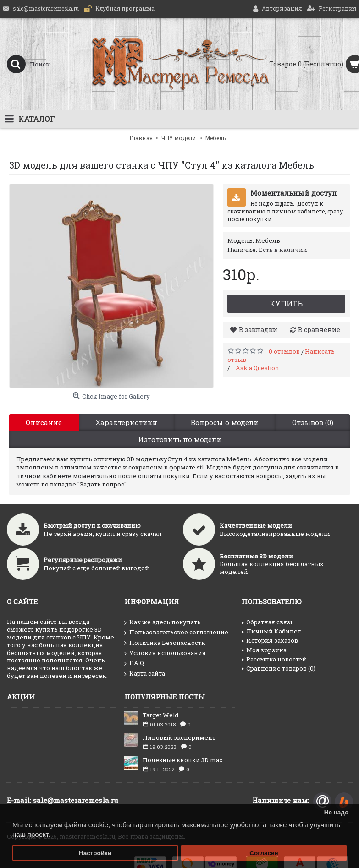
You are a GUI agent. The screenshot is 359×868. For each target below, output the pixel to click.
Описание (44, 422)
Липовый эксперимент (179, 737)
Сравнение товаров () (279, 668)
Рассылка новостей (274, 659)
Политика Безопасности (165, 643)
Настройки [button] (95, 853)
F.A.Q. (135, 663)
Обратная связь (268, 622)
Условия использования (165, 653)
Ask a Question (257, 368)
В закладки (258, 330)
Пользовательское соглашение (176, 633)
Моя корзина (264, 650)
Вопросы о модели (225, 422)
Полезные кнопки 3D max (183, 760)
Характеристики (126, 422)
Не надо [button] (337, 812)
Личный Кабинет (271, 631)
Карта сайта (145, 674)
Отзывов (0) (313, 422)
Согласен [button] (264, 853)
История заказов (270, 640)
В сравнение (319, 330)
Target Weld (160, 715)
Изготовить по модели (180, 439)
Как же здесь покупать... (165, 622)
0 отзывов (284, 351)
